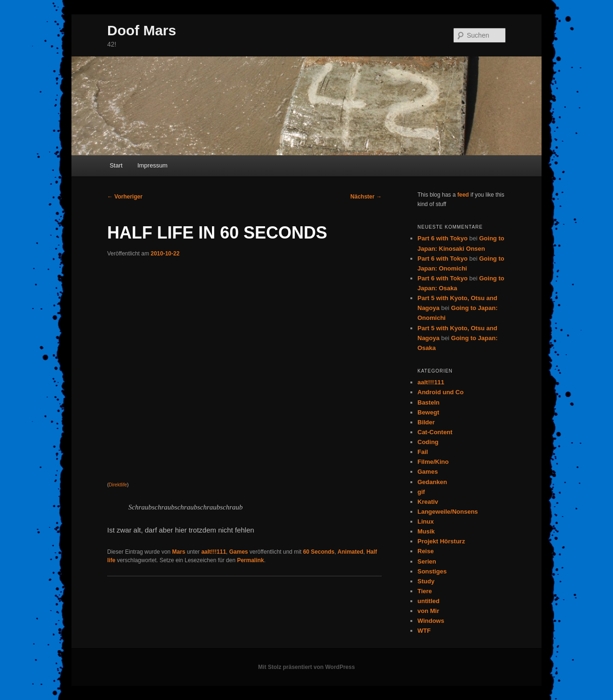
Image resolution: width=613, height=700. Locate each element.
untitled (428, 601)
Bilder (426, 422)
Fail (423, 452)
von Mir (428, 611)
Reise (426, 551)
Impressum (152, 165)
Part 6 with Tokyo (443, 238)
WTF (424, 631)
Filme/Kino (433, 462)
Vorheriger (125, 197)
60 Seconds (319, 552)
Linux (426, 521)
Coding (428, 442)
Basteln (428, 402)
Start (116, 165)
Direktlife (118, 485)
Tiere (425, 591)
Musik (426, 531)
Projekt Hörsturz (441, 541)
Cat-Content (435, 432)
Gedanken (432, 482)
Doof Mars (142, 30)
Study (426, 581)
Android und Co (440, 392)
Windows (431, 621)
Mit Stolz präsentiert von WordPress (306, 667)
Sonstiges (432, 571)
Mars (179, 552)
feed (463, 195)
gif (421, 492)
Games (238, 552)
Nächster (366, 197)
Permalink (250, 560)
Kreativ (428, 502)
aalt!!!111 (214, 552)
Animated (350, 552)
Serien (427, 561)
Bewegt (428, 412)
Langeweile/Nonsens (448, 512)
